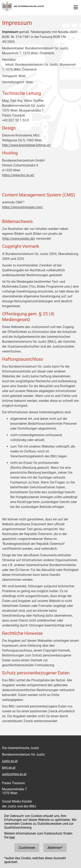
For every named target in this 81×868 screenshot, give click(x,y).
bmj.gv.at (9, 768)
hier (12, 837)
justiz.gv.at (10, 761)
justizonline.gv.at (14, 774)
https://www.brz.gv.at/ (18, 175)
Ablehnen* (55, 848)
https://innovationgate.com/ (23, 207)
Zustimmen (27, 848)
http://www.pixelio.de (19, 239)
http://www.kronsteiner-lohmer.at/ (27, 145)
